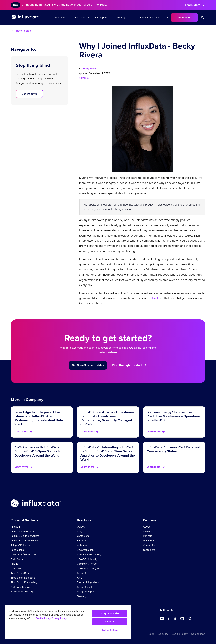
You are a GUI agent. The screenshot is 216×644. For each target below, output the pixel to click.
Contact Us (147, 17)
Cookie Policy (180, 634)
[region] (68, 622)
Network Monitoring (22, 592)
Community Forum (87, 564)
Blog (79, 531)
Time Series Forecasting (24, 582)
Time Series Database (23, 578)
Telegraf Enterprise (21, 545)
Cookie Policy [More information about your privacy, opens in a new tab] (43, 618)
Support (81, 541)
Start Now (184, 17)
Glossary (82, 596)
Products (60, 17)
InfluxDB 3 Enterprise (22, 531)
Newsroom (149, 541)
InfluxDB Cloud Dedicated (25, 541)
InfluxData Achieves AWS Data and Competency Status (173, 449)
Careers (147, 531)
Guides (81, 527)
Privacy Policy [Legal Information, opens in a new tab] (59, 618)
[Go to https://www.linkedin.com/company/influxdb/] (174, 618)
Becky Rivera (90, 69)
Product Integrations (88, 582)
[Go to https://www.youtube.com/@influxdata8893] (162, 619)
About (146, 527)
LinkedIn (154, 298)
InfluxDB (15, 527)
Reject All (110, 622)
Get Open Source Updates (88, 365)
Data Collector (19, 559)
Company (84, 78)
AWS (80, 578)
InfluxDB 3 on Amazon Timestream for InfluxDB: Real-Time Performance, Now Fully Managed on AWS (107, 418)
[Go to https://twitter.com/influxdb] (168, 619)
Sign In (160, 17)
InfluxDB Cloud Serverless (25, 536)
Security (163, 634)
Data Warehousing (21, 587)
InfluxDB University (87, 559)
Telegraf (81, 573)
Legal (152, 634)
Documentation (85, 550)
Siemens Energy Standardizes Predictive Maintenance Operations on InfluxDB (174, 416)
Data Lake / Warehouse (24, 554)
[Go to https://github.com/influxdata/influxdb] (182, 619)
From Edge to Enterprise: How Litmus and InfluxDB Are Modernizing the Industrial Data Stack (39, 418)
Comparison (198, 634)
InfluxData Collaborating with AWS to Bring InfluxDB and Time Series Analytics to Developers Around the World (108, 453)
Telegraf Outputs (86, 592)
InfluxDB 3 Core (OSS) (89, 568)
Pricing (121, 17)
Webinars (82, 545)
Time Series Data (20, 573)
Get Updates (29, 94)
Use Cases (80, 17)
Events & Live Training (89, 554)
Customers (83, 536)
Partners (148, 536)
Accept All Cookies (110, 613)
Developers (101, 17)
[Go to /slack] (190, 619)
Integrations (17, 550)
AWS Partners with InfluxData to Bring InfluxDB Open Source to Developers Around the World (39, 451)
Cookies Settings (110, 630)
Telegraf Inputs (85, 587)
